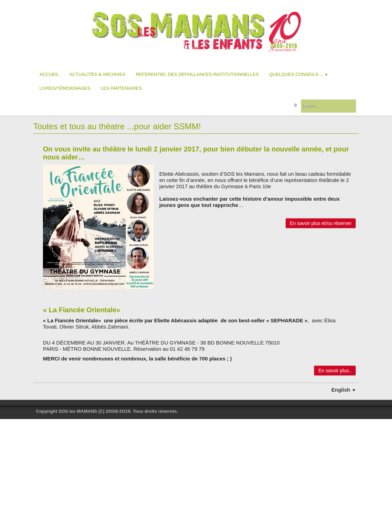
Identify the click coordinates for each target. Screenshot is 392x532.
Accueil (49, 74)
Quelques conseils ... (299, 74)
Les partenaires (121, 88)
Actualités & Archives (97, 74)
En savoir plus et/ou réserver (321, 223)
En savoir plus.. (335, 370)
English (344, 390)
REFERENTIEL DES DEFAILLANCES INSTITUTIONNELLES (197, 74)
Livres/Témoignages (65, 88)
